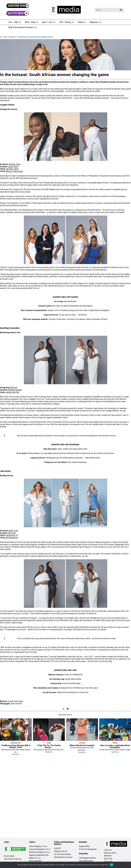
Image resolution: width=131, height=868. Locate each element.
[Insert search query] (110, 10)
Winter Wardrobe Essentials (82, 745)
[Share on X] (63, 709)
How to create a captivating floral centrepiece (115, 746)
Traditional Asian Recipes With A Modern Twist (16, 746)
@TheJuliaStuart (12, 538)
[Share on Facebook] (68, 709)
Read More (16, 754)
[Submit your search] (122, 10)
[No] (128, 865)
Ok (112, 865)
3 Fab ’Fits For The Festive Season (49, 746)
